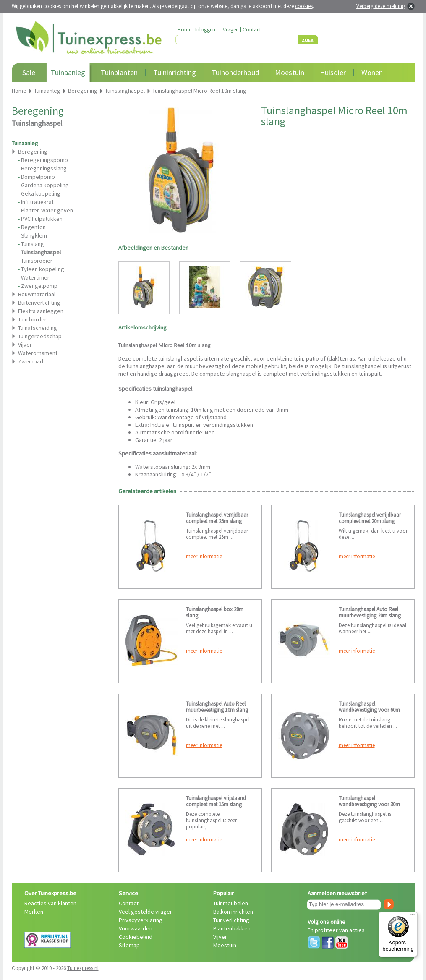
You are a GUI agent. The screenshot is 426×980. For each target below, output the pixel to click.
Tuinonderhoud (235, 72)
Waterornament (38, 353)
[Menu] (413, 917)
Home (184, 30)
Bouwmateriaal (37, 294)
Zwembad (31, 361)
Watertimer (35, 277)
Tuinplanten (119, 72)
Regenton (33, 227)
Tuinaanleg (68, 72)
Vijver (25, 345)
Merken (34, 912)
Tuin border (32, 319)
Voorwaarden (136, 928)
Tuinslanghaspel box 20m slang (215, 612)
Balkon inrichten (233, 912)
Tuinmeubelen (231, 903)
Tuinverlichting (231, 920)
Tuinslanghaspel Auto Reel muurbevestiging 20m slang (370, 612)
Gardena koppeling (45, 185)
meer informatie (204, 556)
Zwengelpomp (39, 286)
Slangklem (34, 235)
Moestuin (290, 72)
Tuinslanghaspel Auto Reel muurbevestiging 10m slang (217, 707)
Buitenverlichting (39, 303)
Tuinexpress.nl (83, 968)
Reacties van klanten (50, 903)
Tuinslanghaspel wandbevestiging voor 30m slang (369, 804)
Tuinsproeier (37, 261)
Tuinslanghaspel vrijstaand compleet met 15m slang (216, 801)
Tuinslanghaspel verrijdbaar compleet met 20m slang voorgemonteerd (370, 521)
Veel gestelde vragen (146, 912)
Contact (252, 30)
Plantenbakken (232, 928)
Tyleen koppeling (43, 269)
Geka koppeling (41, 193)
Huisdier (333, 72)
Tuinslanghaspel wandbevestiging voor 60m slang (369, 710)
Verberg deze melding (381, 6)
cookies (304, 6)
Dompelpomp (38, 177)
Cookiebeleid (136, 937)
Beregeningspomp (44, 160)
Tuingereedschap (40, 336)
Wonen (372, 72)
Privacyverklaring (141, 920)
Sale (29, 72)
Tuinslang (33, 244)
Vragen (231, 30)
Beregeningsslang (44, 168)
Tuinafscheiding (38, 328)
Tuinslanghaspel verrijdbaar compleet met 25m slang (217, 518)
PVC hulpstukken (42, 219)
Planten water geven (47, 210)
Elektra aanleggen (41, 311)
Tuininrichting (175, 72)
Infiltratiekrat (37, 202)
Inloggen (205, 30)
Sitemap (129, 945)
